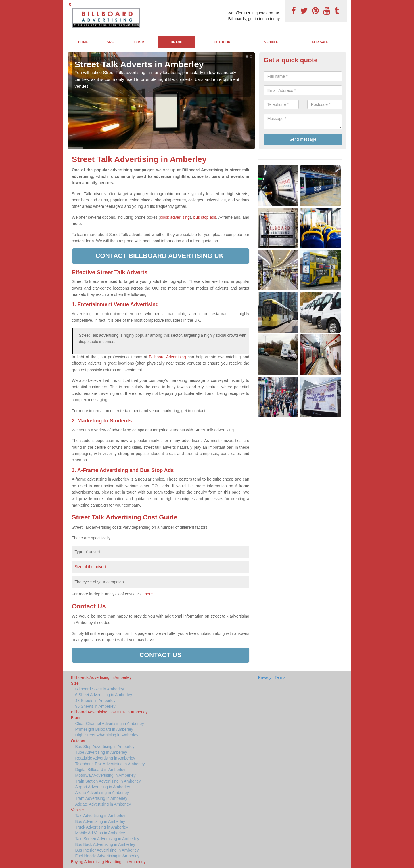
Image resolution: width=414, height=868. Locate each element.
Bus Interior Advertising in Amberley (107, 850)
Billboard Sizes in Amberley (100, 689)
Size (110, 42)
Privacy (265, 677)
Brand (177, 42)
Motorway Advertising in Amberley (106, 775)
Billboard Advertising (167, 357)
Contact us (160, 655)
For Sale (320, 42)
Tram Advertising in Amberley (101, 798)
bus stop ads (205, 217)
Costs (140, 42)
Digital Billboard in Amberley (100, 770)
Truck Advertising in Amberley (102, 827)
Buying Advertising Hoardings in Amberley (108, 862)
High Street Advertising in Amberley (107, 735)
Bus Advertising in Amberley (100, 821)
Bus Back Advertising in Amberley (105, 844)
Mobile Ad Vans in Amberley (100, 833)
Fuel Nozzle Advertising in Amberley (107, 856)
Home (83, 42)
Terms (280, 677)
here (149, 594)
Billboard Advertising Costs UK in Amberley (109, 712)
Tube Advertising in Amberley (101, 752)
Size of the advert (90, 567)
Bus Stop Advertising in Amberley (105, 747)
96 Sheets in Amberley (95, 706)
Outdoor (222, 42)
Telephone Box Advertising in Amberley (110, 764)
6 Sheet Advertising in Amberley (104, 695)
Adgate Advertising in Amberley (103, 804)
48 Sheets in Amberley (95, 701)
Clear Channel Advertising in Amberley (110, 724)
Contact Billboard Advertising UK (160, 256)
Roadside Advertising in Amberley (105, 758)
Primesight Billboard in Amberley (104, 729)
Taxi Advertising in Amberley (100, 816)
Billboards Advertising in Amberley (101, 677)
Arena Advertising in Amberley (102, 793)
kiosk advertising (175, 217)
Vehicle (271, 42)
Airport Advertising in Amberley (103, 787)
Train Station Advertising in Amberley (108, 781)
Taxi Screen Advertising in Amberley (107, 839)
